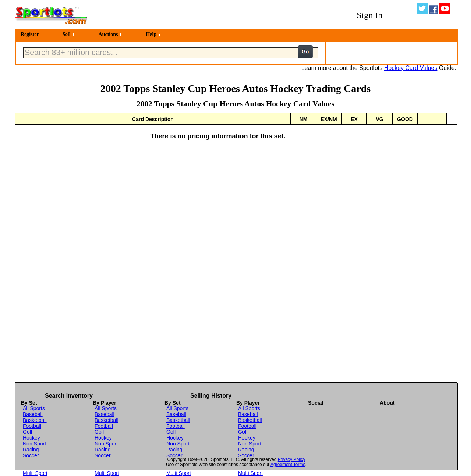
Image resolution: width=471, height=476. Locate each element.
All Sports (34, 408)
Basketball (35, 420)
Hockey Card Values (411, 68)
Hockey (31, 438)
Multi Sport (35, 473)
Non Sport (34, 444)
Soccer (31, 455)
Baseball (33, 414)
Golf (28, 432)
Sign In (369, 15)
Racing (31, 450)
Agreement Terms (288, 465)
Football (32, 426)
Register (30, 34)
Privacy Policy (292, 459)
